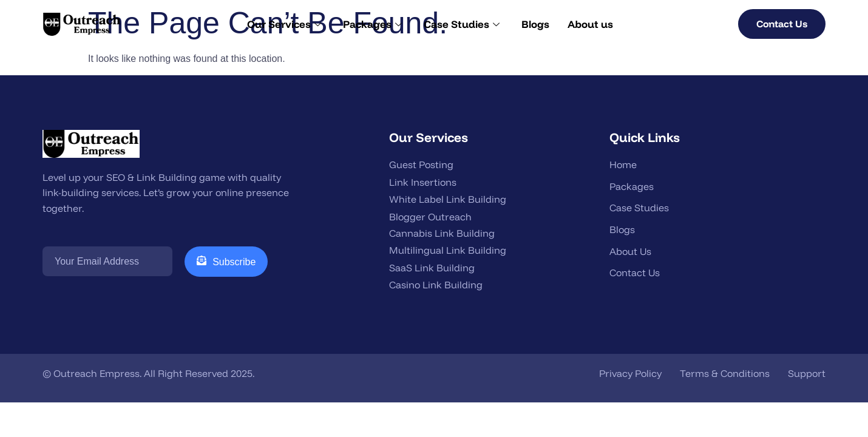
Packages (372, 24)
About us (590, 24)
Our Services (284, 24)
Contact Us (782, 24)
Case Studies (462, 24)
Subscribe (226, 261)
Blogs (535, 24)
